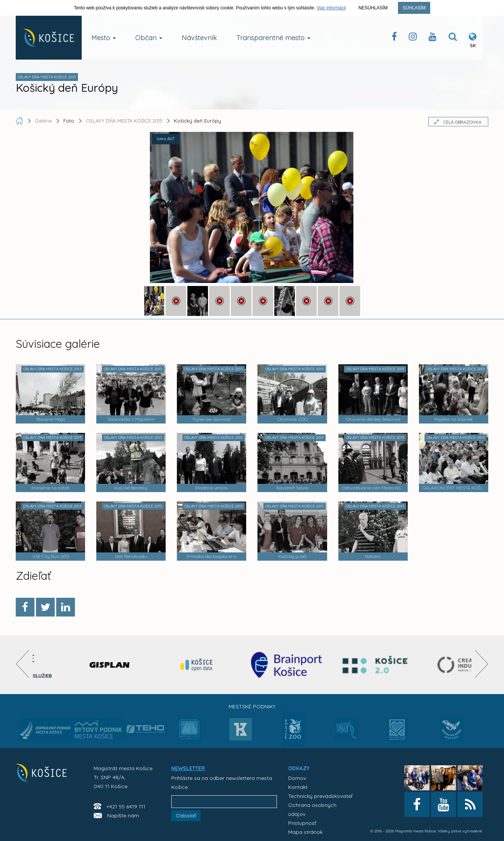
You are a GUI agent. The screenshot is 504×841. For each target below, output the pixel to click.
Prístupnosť (302, 823)
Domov (297, 778)
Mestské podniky (252, 706)
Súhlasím (414, 8)
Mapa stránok (305, 832)
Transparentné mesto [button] (273, 38)
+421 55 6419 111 (126, 807)
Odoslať (186, 816)
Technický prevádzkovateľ (320, 796)
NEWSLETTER (188, 768)
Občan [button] (149, 38)
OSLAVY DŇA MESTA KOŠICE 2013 (124, 121)
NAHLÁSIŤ (166, 139)
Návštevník (199, 38)
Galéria (44, 121)
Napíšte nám (123, 816)
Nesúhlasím (373, 8)
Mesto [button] (104, 38)
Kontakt (298, 787)
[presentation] (22, 664)
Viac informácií (331, 8)
